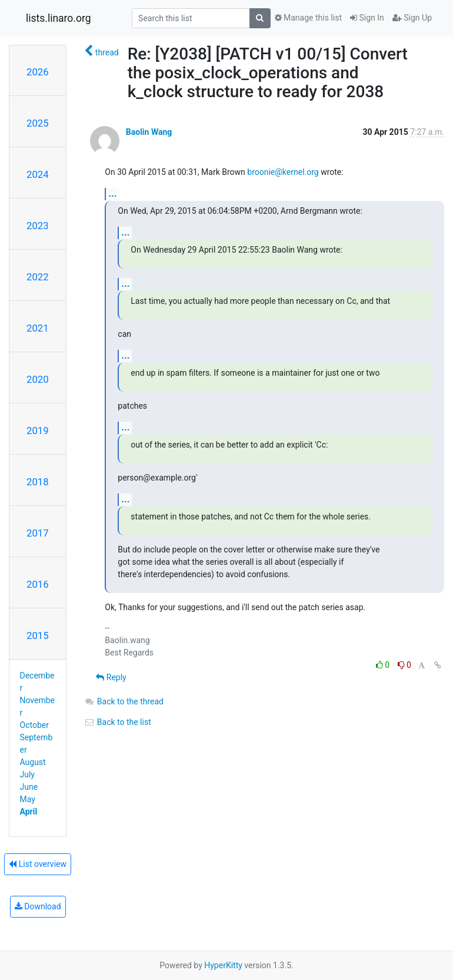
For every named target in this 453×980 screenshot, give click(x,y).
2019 (38, 431)
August (33, 762)
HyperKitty (223, 965)
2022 (38, 277)
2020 (38, 379)
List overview (38, 864)
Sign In (367, 18)
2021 (38, 328)
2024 (38, 174)
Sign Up (412, 18)
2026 (38, 72)
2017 (38, 533)
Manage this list (308, 18)
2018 (38, 482)
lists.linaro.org (59, 18)
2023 (38, 226)
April (29, 812)
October (34, 725)
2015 (38, 635)
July (27, 774)
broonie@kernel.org (283, 172)
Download (38, 906)
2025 (38, 123)
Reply (111, 677)
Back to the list (117, 722)
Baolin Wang (149, 132)
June (29, 787)
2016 (38, 584)
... (112, 193)
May (28, 799)
